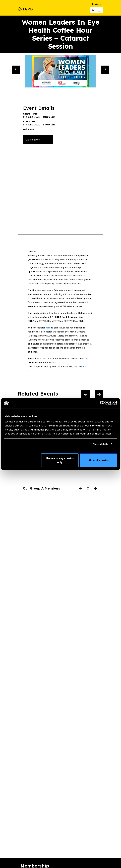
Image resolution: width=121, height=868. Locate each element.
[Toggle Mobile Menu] (100, 10)
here (48, 328)
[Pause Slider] (88, 489)
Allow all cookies (99, 460)
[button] (97, 4)
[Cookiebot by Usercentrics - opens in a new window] (103, 403)
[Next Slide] (105, 70)
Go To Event (33, 140)
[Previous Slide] (16, 70)
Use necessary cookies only (60, 460)
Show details (101, 444)
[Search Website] (93, 10)
